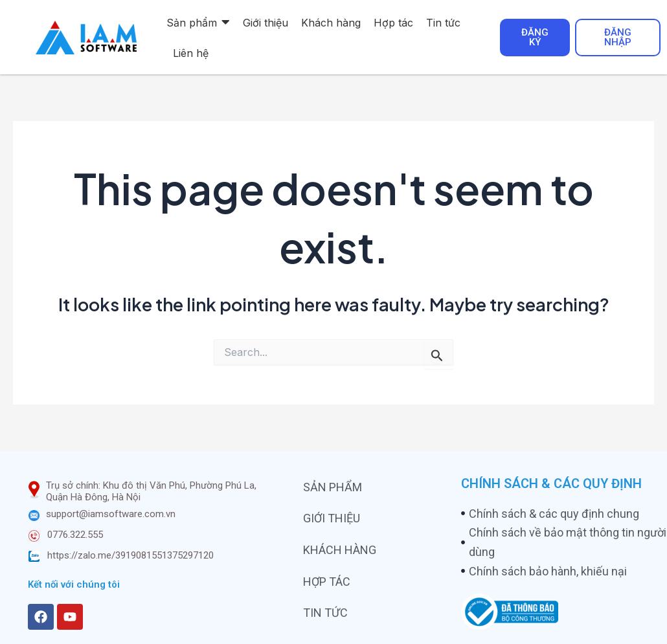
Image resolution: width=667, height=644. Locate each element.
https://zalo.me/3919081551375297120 (130, 555)
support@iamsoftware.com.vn (111, 514)
